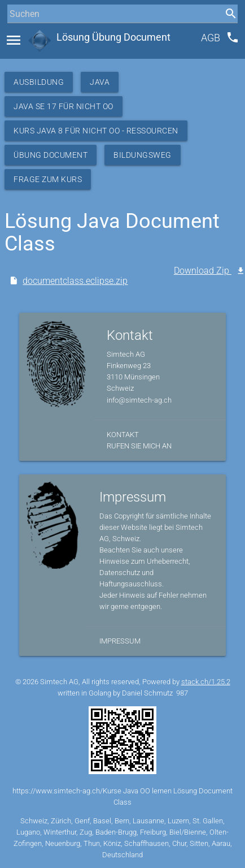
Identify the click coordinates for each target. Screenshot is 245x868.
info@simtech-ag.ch (139, 400)
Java (100, 82)
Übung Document (51, 155)
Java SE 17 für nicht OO (64, 106)
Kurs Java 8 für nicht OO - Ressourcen (96, 131)
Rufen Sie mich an (139, 446)
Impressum (120, 641)
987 (182, 693)
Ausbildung (39, 82)
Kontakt (123, 435)
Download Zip (203, 271)
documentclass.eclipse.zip (75, 281)
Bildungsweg (143, 155)
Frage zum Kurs (48, 179)
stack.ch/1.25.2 (206, 682)
